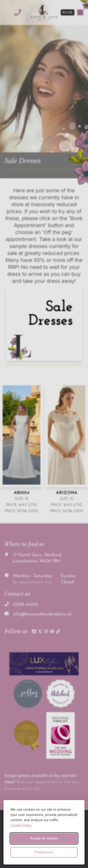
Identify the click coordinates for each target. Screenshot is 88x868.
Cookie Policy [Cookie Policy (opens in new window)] (21, 825)
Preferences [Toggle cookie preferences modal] (44, 852)
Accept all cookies (44, 838)
